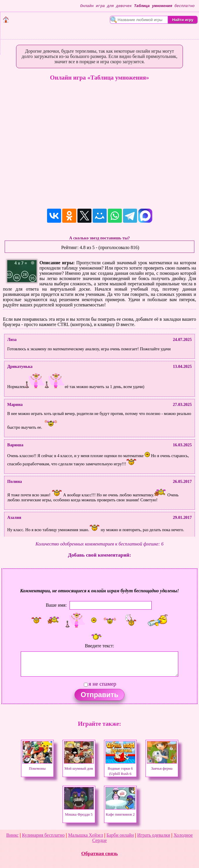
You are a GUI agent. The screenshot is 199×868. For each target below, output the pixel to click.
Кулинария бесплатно (43, 835)
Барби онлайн (120, 835)
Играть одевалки (154, 835)
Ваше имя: (56, 605)
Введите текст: (100, 646)
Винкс (12, 835)
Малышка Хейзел (86, 835)
